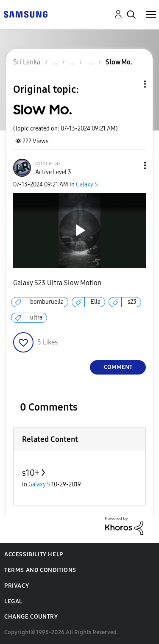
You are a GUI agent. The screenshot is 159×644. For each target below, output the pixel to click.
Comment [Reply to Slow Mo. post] (118, 367)
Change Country (31, 617)
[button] (131, 165)
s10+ (31, 473)
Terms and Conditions (40, 570)
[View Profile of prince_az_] (50, 163)
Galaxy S (87, 185)
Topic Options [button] (131, 84)
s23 (132, 302)
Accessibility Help (34, 554)
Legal (13, 601)
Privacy (17, 586)
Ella (96, 302)
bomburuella (47, 302)
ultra (36, 318)
